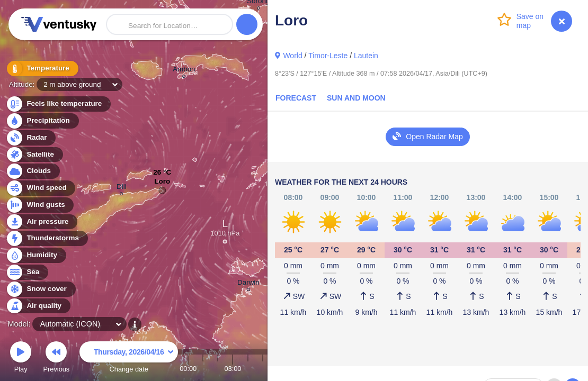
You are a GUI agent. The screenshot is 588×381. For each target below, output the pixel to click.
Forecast (296, 98)
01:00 (203, 369)
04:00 (248, 369)
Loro (162, 184)
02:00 (218, 369)
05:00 (263, 369)
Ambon (184, 71)
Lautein (366, 56)
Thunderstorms (47, 238)
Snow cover (41, 289)
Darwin (248, 284)
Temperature (42, 69)
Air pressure (42, 222)
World (292, 56)
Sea (27, 272)
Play (21, 359)
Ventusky (57, 24)
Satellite (34, 155)
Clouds (33, 171)
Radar (31, 138)
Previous (56, 359)
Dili (122, 188)
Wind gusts (40, 205)
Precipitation (42, 121)
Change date (129, 359)
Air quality (38, 306)
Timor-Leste (328, 56)
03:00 (233, 369)
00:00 (188, 369)
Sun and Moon (356, 98)
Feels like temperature (58, 104)
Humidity (36, 255)
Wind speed (41, 188)
